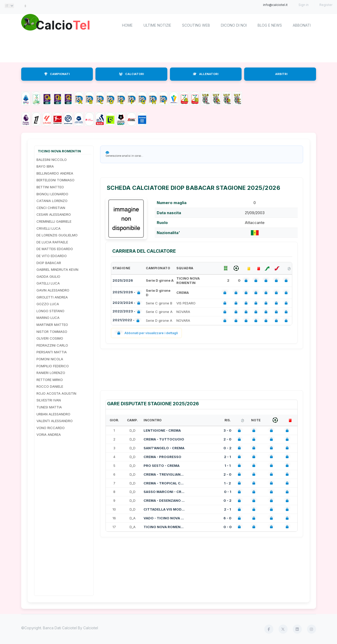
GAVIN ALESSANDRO (53, 290)
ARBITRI (281, 74)
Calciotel (91, 628)
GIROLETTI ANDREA (52, 297)
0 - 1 (228, 492)
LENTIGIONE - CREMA (162, 430)
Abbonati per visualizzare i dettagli (147, 333)
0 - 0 (228, 527)
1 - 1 (228, 466)
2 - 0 (227, 439)
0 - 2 (227, 448)
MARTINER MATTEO (52, 325)
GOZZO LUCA (48, 304)
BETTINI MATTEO (50, 187)
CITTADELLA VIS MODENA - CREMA (164, 509)
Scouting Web (196, 25)
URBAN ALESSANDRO (53, 414)
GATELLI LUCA (48, 283)
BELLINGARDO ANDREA (55, 173)
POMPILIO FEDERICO (53, 366)
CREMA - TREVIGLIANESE (164, 474)
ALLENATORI (206, 74)
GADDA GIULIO (48, 276)
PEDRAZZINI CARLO (52, 345)
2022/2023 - (127, 312)
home (127, 25)
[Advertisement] (169, 49)
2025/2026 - (127, 293)
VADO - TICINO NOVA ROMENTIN (164, 518)
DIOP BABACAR (49, 263)
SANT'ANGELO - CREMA (164, 448)
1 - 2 (227, 483)
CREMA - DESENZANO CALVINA (164, 500)
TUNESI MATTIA (49, 407)
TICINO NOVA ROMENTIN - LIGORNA (164, 527)
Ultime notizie (157, 25)
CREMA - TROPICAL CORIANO (164, 483)
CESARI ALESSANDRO (54, 214)
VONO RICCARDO (51, 428)
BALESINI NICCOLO (52, 160)
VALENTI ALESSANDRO (55, 421)
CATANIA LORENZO (52, 201)
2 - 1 (227, 457)
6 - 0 (227, 518)
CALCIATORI (131, 74)
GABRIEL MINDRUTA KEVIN (57, 269)
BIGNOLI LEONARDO (52, 194)
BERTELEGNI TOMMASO (55, 180)
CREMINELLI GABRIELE (54, 221)
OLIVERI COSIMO (50, 338)
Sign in (304, 5)
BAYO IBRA (45, 166)
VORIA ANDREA (49, 435)
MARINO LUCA (48, 318)
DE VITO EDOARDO (52, 256)
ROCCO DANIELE (50, 386)
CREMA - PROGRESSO (162, 457)
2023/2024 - (127, 303)
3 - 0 (227, 430)
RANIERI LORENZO (51, 373)
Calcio (65, 25)
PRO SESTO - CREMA (162, 466)
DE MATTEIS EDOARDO (55, 249)
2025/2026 (123, 280)
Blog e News (270, 25)
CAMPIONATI (57, 74)
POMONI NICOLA (50, 359)
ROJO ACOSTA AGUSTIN (56, 393)
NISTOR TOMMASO (52, 332)
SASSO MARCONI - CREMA (164, 492)
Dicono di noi (234, 25)
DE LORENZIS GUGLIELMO (57, 235)
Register (326, 5)
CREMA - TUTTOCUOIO (164, 439)
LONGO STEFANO (50, 311)
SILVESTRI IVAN (49, 400)
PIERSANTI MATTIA (52, 352)
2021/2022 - (127, 321)
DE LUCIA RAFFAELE (52, 242)
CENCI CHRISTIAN (51, 208)
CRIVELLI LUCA (48, 228)
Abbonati (302, 25)
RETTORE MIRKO (50, 380)
